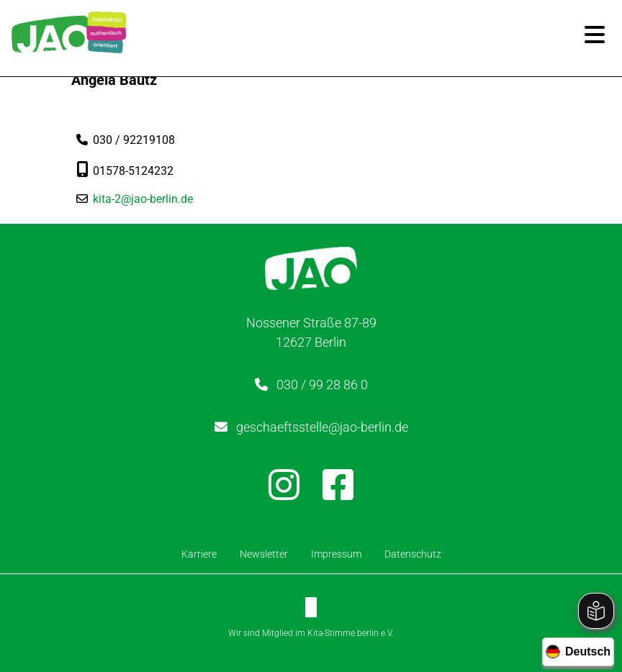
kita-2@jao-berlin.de (143, 199)
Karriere (199, 554)
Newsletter (264, 554)
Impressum (336, 554)
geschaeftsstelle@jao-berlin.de (322, 427)
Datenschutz (413, 554)
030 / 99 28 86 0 (322, 385)
